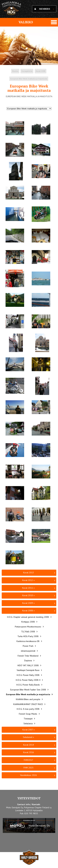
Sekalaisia (28, 723)
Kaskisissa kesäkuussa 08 (28, 641)
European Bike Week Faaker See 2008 (28, 690)
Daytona (28, 661)
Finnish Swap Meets (28, 714)
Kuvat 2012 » (28, 580)
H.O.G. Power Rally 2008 (28, 675)
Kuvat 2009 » (28, 603)
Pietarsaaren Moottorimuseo (28, 627)
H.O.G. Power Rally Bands (28, 685)
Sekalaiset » (28, 737)
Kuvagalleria (27, 71)
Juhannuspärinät (28, 651)
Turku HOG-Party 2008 (28, 636)
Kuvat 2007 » (29, 730)
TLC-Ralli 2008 (28, 632)
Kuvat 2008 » (28, 611)
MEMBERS (44, 9)
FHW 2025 (28, 768)
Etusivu (15, 71)
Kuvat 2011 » (28, 588)
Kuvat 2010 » (28, 595)
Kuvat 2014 (29, 745)
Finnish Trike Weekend (28, 656)
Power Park (28, 646)
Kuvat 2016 (29, 752)
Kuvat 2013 (29, 573)
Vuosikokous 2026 (28, 775)
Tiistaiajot (28, 719)
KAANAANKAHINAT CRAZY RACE (28, 704)
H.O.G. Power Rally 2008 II (28, 680)
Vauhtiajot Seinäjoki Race (28, 670)
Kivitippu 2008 (28, 622)
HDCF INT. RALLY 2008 (28, 665)
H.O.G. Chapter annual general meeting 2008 (28, 617)
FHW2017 (28, 760)
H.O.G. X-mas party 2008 (28, 709)
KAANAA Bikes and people (28, 699)
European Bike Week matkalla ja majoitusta (29, 79)
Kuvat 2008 (41, 71)
